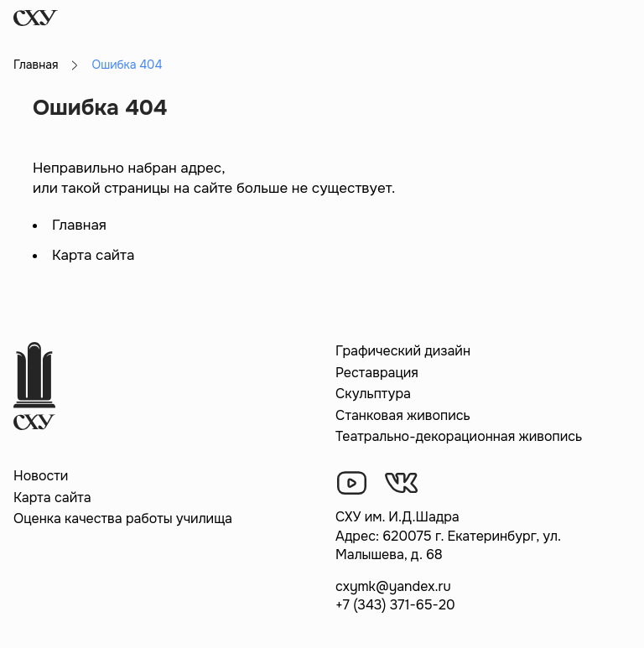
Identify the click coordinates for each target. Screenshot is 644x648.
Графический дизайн (403, 351)
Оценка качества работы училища (123, 518)
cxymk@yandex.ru (393, 586)
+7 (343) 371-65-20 (395, 605)
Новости (41, 476)
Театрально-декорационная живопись (459, 436)
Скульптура (373, 394)
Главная (36, 65)
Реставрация (377, 373)
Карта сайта (93, 255)
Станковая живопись (403, 415)
